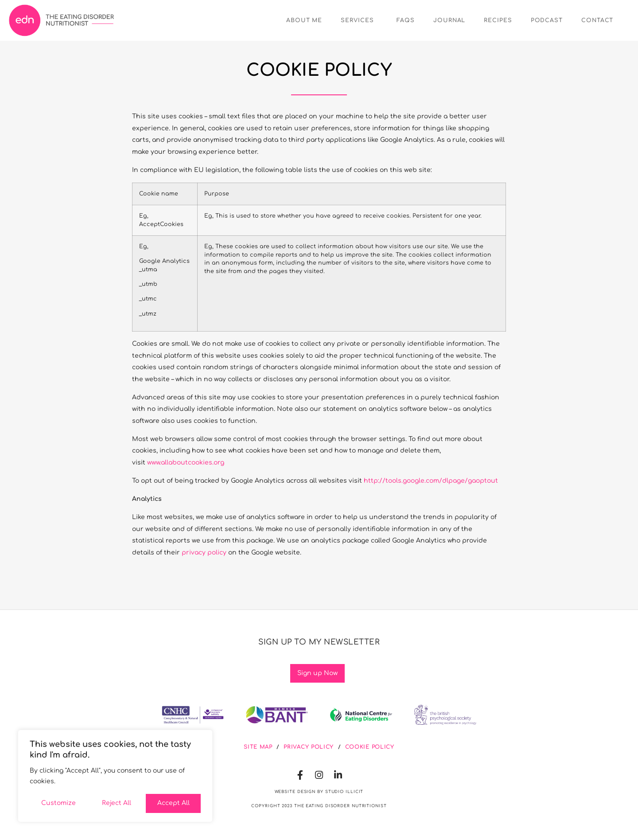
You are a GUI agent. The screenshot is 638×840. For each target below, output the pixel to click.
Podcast (547, 20)
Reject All (117, 803)
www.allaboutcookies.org (186, 463)
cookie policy (370, 747)
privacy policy (204, 553)
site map (258, 747)
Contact (597, 20)
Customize (58, 803)
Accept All (173, 803)
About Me (304, 20)
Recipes (498, 20)
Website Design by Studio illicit (319, 792)
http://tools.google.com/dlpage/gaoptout (431, 481)
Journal (449, 20)
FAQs (406, 20)
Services (359, 20)
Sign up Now (317, 673)
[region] (115, 776)
